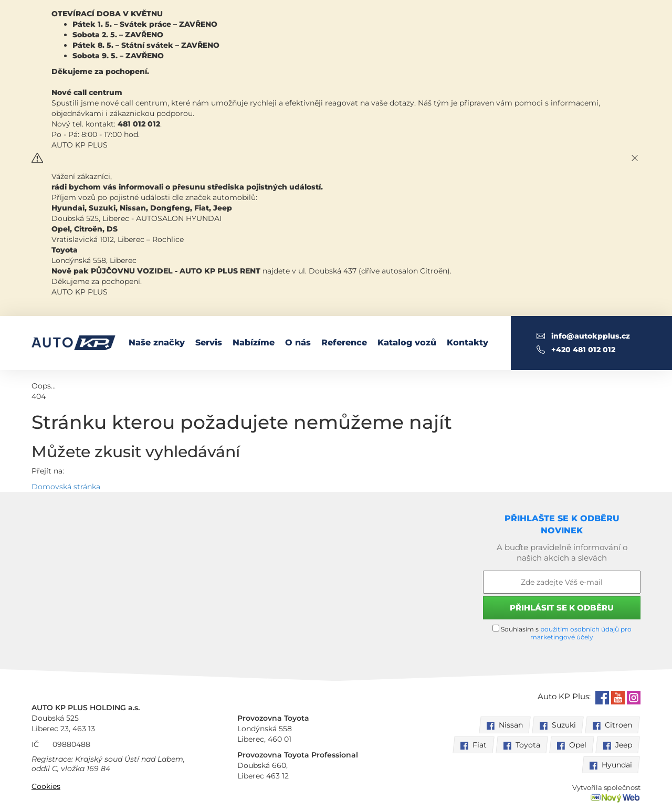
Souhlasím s (562, 633)
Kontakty (468, 343)
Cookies (46, 786)
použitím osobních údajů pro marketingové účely (581, 633)
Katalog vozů (407, 343)
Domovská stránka (66, 487)
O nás (298, 343)
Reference (344, 343)
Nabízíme (254, 343)
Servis (209, 343)
